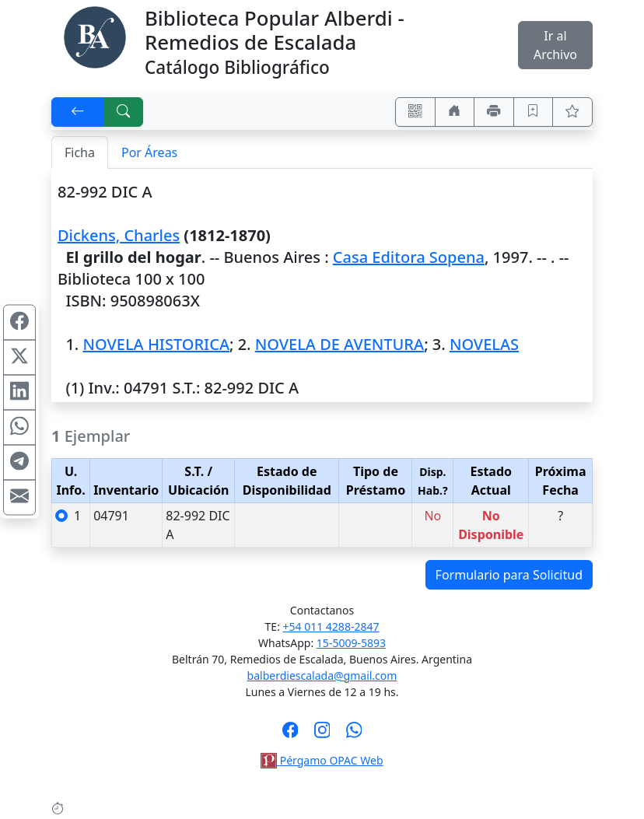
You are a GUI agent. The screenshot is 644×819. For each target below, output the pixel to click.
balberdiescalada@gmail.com (322, 675)
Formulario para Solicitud (509, 575)
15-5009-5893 (351, 643)
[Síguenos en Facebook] (290, 735)
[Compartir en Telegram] (19, 462)
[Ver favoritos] (572, 112)
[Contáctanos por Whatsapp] (354, 735)
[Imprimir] (494, 112)
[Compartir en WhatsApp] (19, 427)
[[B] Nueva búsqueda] (124, 112)
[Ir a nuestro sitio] (455, 112)
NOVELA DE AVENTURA (339, 344)
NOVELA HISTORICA (156, 344)
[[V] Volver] (78, 112)
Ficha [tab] (80, 152)
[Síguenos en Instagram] (322, 735)
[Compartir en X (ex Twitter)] (19, 357)
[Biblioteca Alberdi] (95, 36)
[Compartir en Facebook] (19, 322)
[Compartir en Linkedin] (19, 392)
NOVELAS (484, 344)
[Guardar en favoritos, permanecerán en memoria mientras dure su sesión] (534, 112)
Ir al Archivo (555, 45)
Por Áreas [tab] (149, 152)
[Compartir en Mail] (19, 497)
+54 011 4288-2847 (331, 626)
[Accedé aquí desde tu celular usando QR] (415, 112)
